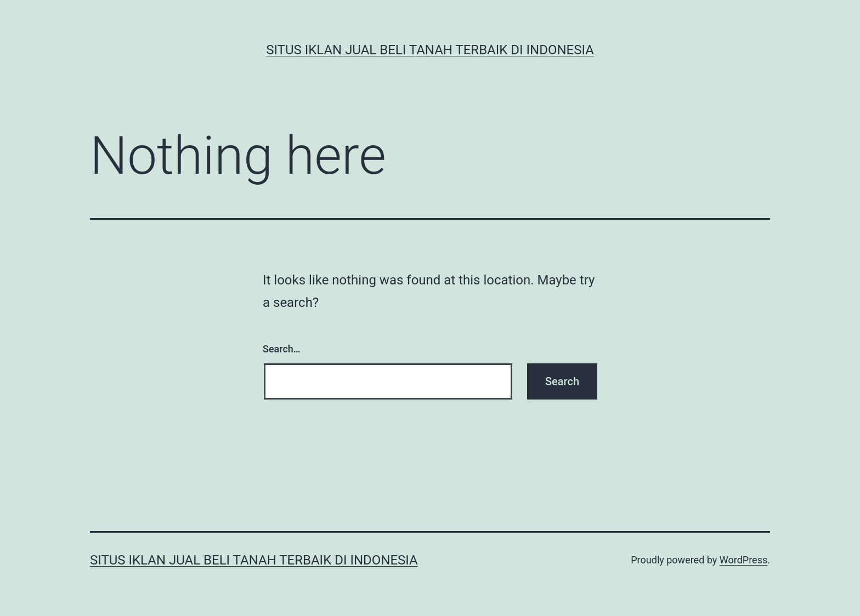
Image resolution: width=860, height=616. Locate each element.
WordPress (743, 560)
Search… (282, 349)
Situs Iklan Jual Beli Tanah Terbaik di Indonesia (430, 50)
